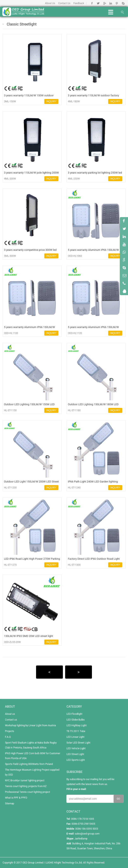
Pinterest (117, 3)
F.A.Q (8, 737)
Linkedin (111, 3)
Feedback (79, 3)
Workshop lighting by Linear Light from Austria (30, 725)
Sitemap (9, 804)
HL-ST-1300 (74, 565)
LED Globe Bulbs (75, 720)
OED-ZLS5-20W (12, 642)
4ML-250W (74, 179)
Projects (9, 731)
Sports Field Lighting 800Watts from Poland (29, 764)
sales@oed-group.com (87, 834)
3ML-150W (10, 101)
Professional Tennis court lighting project (27, 792)
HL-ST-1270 (10, 565)
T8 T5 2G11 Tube (76, 731)
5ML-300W (10, 256)
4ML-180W (74, 101)
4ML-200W (10, 179)
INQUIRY (51, 101)
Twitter (98, 3)
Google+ (104, 3)
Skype (123, 3)
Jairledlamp (81, 839)
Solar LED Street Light (78, 743)
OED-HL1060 (75, 256)
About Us (50, 3)
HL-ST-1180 (74, 410)
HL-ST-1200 (10, 488)
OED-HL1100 (11, 333)
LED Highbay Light (76, 725)
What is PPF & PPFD (16, 798)
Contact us (11, 720)
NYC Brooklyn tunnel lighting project (25, 781)
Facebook (92, 3)
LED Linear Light (75, 737)
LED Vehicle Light (76, 748)
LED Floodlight (74, 714)
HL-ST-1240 (74, 488)
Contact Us (64, 3)
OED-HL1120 (75, 333)
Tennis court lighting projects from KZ (26, 786)
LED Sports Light (76, 760)
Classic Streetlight (22, 24)
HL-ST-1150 (10, 410)
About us (10, 714)
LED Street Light (75, 754)
